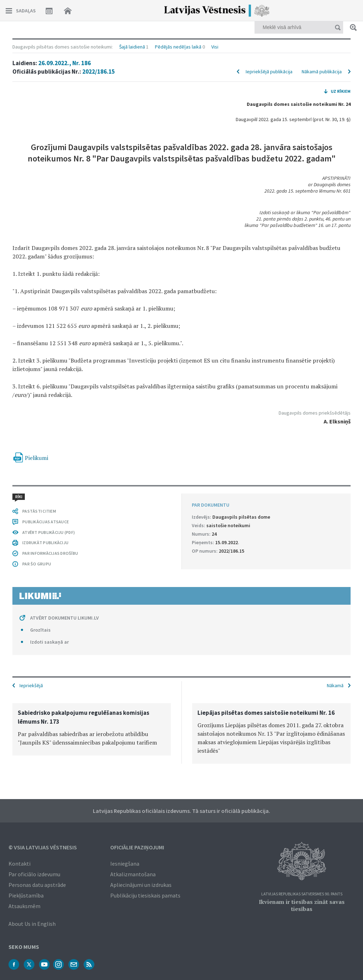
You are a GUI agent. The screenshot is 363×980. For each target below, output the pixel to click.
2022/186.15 (99, 72)
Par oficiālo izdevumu (34, 874)
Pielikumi (37, 458)
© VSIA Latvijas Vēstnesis (43, 847)
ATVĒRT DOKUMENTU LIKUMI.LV (65, 618)
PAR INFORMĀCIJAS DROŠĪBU (50, 553)
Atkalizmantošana (133, 874)
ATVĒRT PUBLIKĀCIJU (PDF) (49, 532)
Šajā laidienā (132, 47)
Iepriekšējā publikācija (269, 72)
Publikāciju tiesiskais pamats (145, 895)
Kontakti (19, 864)
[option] (92, 729)
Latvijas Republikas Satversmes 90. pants (302, 894)
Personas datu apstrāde (37, 885)
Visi (215, 47)
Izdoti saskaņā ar (49, 642)
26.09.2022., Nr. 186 (65, 63)
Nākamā (335, 685)
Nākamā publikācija (322, 72)
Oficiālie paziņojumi (137, 847)
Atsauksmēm (24, 906)
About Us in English (32, 924)
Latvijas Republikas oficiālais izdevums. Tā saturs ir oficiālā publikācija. (181, 811)
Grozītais (40, 630)
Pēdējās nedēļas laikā (178, 47)
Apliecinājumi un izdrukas (141, 885)
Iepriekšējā (31, 685)
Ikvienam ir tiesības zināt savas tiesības (302, 905)
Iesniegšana (125, 864)
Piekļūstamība (26, 895)
